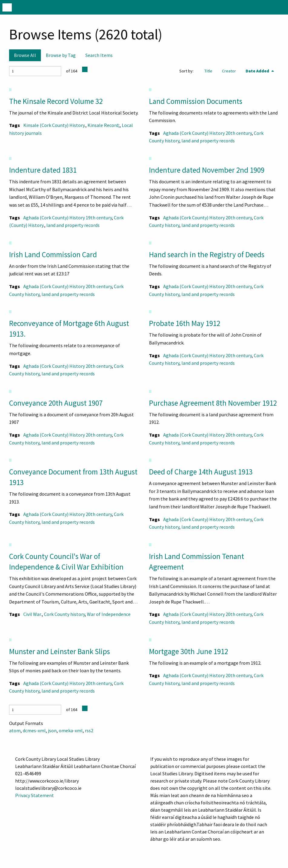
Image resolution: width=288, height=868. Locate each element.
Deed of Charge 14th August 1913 (201, 472)
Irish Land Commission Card (53, 254)
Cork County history (64, 614)
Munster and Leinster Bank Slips (60, 651)
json (52, 730)
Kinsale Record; (104, 125)
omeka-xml (71, 730)
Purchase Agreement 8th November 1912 (213, 403)
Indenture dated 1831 (43, 170)
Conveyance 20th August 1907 (56, 403)
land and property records (208, 141)
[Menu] (7, 7)
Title (208, 71)
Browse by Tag (61, 55)
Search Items (99, 55)
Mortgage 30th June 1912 (189, 651)
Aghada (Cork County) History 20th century (207, 133)
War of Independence (109, 614)
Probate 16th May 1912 (185, 323)
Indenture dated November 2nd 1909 (207, 170)
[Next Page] (85, 69)
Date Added (258, 71)
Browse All (25, 55)
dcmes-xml (34, 730)
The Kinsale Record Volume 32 (56, 101)
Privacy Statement (35, 795)
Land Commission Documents (196, 101)
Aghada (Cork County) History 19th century (68, 218)
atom (15, 730)
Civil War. (33, 614)
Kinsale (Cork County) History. (54, 125)
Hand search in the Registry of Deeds (207, 254)
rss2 (89, 730)
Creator (229, 71)
